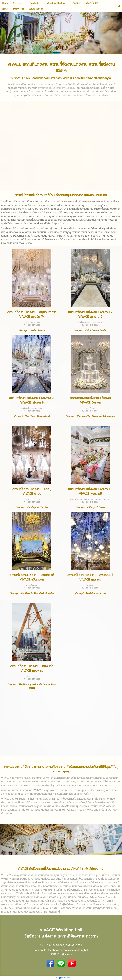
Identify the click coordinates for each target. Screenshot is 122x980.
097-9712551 (74, 945)
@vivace (67, 955)
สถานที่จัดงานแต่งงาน (24, 778)
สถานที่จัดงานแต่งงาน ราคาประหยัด (40, 802)
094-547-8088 (56, 945)
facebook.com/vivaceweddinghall (68, 950)
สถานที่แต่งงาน (85, 781)
